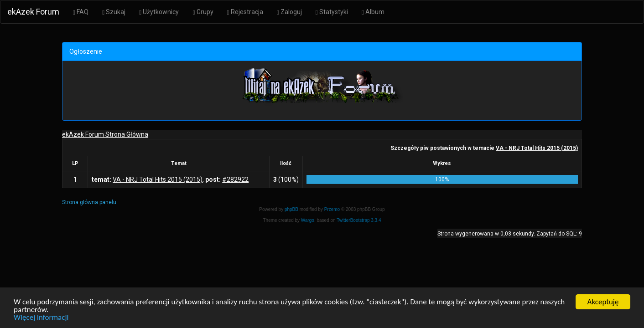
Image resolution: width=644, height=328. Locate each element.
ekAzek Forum (33, 12)
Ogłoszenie (86, 51)
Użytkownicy (159, 12)
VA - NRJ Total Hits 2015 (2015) (537, 148)
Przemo (332, 209)
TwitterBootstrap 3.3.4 (359, 220)
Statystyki (332, 12)
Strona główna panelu (89, 202)
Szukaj (114, 12)
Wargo (308, 220)
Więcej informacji (41, 318)
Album (373, 12)
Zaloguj (289, 12)
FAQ (81, 12)
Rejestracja (245, 12)
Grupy (203, 12)
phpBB (291, 209)
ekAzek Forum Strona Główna (105, 134)
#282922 (235, 179)
